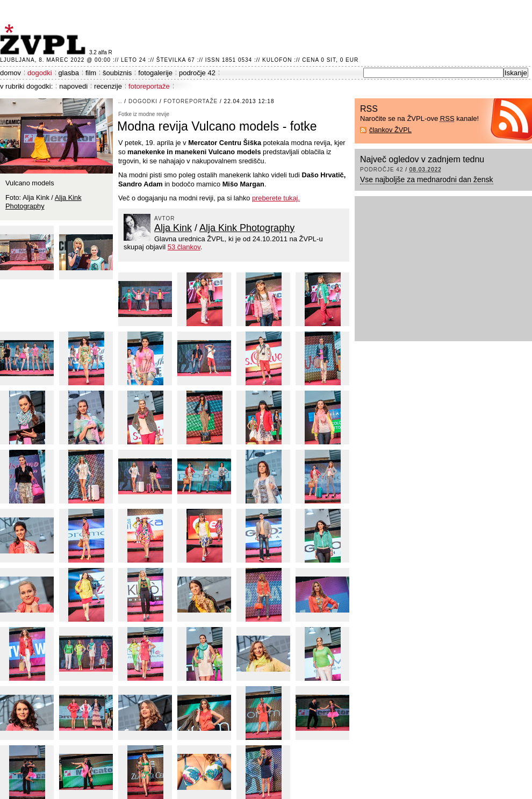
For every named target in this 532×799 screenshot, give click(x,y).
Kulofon (277, 60)
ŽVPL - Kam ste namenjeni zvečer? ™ (45, 39)
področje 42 (197, 73)
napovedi (73, 86)
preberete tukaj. (276, 198)
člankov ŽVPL (390, 130)
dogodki (40, 73)
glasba (69, 73)
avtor (165, 218)
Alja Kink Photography (247, 228)
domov (10, 73)
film (91, 73)
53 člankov (184, 247)
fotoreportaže (149, 86)
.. (120, 101)
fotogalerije (155, 73)
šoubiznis (117, 73)
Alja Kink (173, 228)
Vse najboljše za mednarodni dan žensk (427, 179)
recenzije (108, 86)
